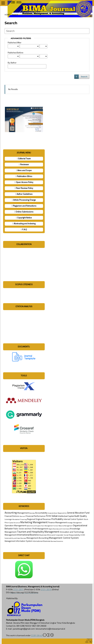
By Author (12, 63)
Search (84, 77)
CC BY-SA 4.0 (42, 635)
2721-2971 (18, 590)
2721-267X (46, 590)
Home (7, 15)
